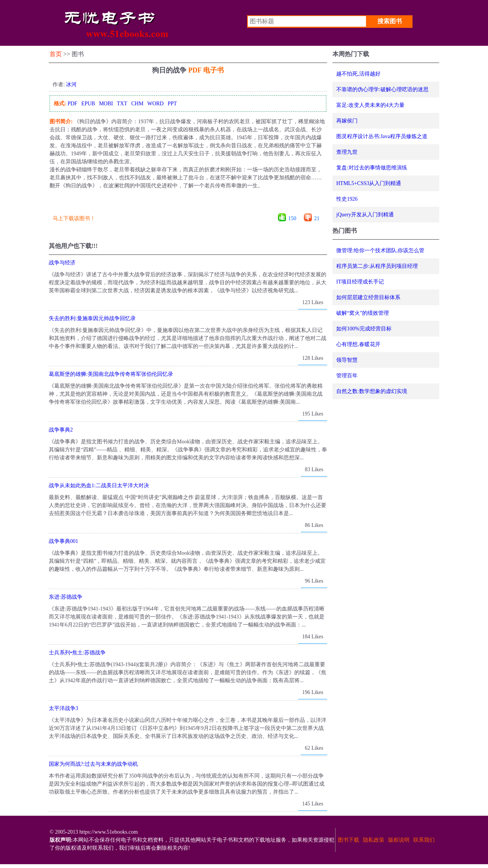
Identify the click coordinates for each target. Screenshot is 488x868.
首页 (56, 54)
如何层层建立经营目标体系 (368, 297)
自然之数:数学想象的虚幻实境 (372, 391)
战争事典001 (63, 541)
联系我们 (424, 840)
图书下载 (348, 840)
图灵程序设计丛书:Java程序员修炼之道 (382, 136)
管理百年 (347, 376)
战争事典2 (61, 430)
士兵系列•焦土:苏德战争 (77, 653)
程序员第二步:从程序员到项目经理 (377, 266)
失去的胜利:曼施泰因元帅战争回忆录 (92, 318)
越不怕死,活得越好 (358, 74)
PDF (72, 104)
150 (292, 218)
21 (317, 218)
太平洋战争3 (63, 708)
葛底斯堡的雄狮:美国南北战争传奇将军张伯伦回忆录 (111, 374)
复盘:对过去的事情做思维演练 (372, 168)
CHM (137, 104)
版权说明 (399, 840)
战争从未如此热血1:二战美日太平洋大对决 (99, 486)
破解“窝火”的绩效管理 (363, 313)
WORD (155, 104)
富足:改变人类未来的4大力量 (370, 105)
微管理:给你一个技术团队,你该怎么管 (380, 250)
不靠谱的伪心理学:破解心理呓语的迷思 (382, 89)
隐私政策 (374, 840)
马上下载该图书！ (74, 218)
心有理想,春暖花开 (358, 344)
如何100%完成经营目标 (364, 329)
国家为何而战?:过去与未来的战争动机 (93, 764)
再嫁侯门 (347, 121)
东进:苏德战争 (66, 597)
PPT (172, 104)
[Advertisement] (188, 204)
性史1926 (347, 199)
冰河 (71, 85)
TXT (122, 104)
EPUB (88, 104)
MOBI (106, 104)
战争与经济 (62, 263)
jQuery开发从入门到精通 (365, 215)
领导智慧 (347, 360)
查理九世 (347, 152)
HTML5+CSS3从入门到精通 (369, 183)
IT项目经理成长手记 (360, 282)
